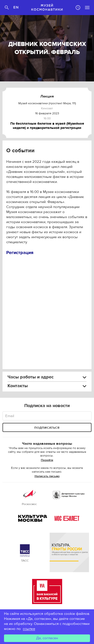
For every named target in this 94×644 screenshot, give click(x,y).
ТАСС (25, 553)
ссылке (29, 629)
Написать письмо (47, 476)
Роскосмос (29, 497)
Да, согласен (47, 638)
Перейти (47, 460)
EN (16, 7)
